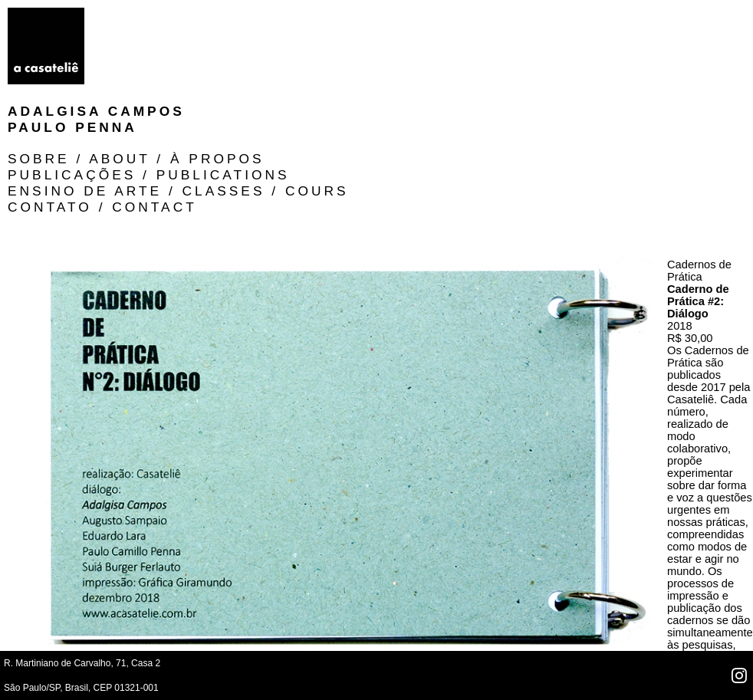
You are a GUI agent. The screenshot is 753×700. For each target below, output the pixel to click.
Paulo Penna (164, 31)
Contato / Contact (387, 64)
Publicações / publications (433, 31)
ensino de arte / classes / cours (462, 48)
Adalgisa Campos (188, 15)
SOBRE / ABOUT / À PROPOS (421, 15)
